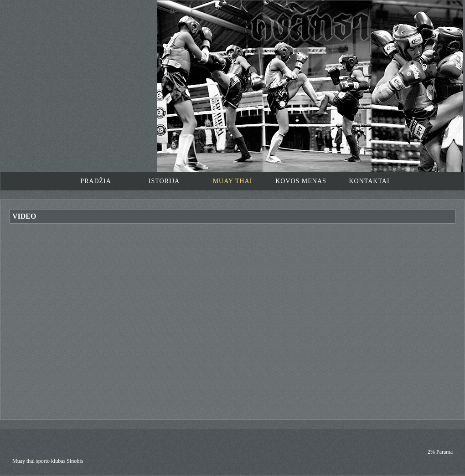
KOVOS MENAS (301, 181)
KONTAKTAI (369, 181)
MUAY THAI (233, 181)
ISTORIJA (164, 181)
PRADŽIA (96, 181)
